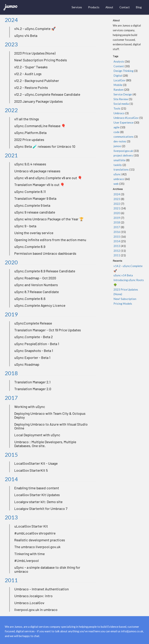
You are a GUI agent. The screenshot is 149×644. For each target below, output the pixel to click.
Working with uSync (30, 407)
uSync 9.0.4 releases (30, 164)
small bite (119, 160)
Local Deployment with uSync (37, 435)
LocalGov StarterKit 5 (31, 470)
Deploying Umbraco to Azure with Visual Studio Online (51, 426)
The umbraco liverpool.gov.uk (37, 547)
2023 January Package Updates (38, 101)
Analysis (119, 61)
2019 (11, 314)
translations (121, 170)
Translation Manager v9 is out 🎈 (39, 185)
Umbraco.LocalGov (29, 603)
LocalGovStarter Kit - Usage (36, 463)
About (109, 7)
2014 (11, 479)
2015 (11, 455)
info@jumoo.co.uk (132, 631)
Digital (118, 76)
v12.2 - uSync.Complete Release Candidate (47, 94)
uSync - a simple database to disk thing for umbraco (47, 569)
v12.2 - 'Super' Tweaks (31, 67)
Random (118, 90)
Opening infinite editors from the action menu (50, 240)
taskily (118, 165)
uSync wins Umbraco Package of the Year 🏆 (49, 219)
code (116, 132)
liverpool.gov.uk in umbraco (36, 610)
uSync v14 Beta (26, 35)
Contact (125, 7)
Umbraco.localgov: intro (33, 596)
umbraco (119, 179)
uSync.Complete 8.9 (30, 247)
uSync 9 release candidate (35, 212)
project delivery (123, 155)
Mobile (118, 85)
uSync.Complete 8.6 (30, 299)
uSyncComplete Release (33, 323)
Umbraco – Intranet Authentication (42, 589)
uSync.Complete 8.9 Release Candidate (45, 271)
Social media (121, 104)
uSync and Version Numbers (36, 285)
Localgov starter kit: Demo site (38, 502)
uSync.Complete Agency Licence (40, 305)
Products (94, 7)
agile (116, 127)
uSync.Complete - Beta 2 (33, 337)
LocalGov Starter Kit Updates (37, 495)
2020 (11, 262)
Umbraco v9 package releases (37, 171)
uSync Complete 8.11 (30, 192)
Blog (139, 7)
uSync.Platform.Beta (30, 133)
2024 (11, 20)
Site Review (121, 99)
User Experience (123, 123)
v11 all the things (27, 119)
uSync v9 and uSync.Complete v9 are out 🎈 (48, 178)
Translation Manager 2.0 (33, 389)
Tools (117, 108)
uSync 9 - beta (25, 226)
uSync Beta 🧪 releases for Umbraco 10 (45, 146)
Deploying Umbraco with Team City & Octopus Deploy (50, 415)
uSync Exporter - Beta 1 (32, 357)
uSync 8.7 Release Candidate (37, 292)
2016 (117, 232)
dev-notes (120, 141)
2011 (11, 580)
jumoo (11, 6)
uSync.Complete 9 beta (32, 205)
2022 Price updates (29, 140)
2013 (11, 517)
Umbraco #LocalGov (126, 118)
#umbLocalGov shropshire (35, 533)
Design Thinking (123, 71)
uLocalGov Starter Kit (31, 526)
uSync (117, 174)
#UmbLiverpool (27, 560)
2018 (11, 373)
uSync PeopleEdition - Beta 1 (37, 344)
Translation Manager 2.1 (32, 382)
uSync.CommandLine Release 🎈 (40, 126)
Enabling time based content (37, 488)
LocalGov (119, 80)
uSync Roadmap (27, 364)
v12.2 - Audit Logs (28, 74)
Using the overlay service (34, 233)
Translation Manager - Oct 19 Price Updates (48, 330)
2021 (11, 155)
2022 (11, 110)
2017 (11, 398)
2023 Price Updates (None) (35, 53)
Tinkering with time (29, 554)
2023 (11, 44)
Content (119, 66)
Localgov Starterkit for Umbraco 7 (41, 508)
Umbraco (119, 113)
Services (77, 7)
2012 (117, 251)
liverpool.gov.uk (123, 151)
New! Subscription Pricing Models (41, 60)
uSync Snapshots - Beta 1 (34, 351)
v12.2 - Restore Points (31, 88)
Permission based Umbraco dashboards (45, 253)
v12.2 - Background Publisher (37, 81)
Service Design (123, 94)
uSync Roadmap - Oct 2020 (35, 278)
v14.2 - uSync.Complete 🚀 (35, 29)
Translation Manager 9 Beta (35, 198)
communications (124, 137)
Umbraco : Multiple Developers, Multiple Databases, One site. (45, 444)
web (116, 184)
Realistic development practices (40, 540)
